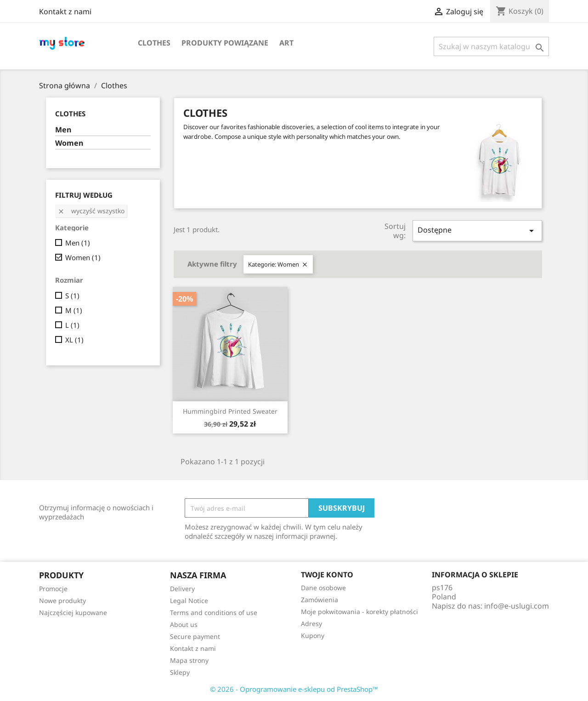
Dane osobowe (323, 588)
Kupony (313, 635)
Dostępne (477, 231)
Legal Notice (189, 601)
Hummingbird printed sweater (230, 411)
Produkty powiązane (225, 43)
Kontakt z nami (65, 11)
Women (69, 143)
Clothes (154, 43)
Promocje (53, 589)
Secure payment (195, 636)
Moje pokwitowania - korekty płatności (359, 612)
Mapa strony (189, 660)
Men (63, 130)
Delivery (182, 589)
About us (184, 624)
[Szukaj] (491, 46)
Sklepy (180, 672)
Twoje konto (327, 575)
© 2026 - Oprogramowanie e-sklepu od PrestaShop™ (294, 689)
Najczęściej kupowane (73, 613)
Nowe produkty (62, 601)
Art (286, 43)
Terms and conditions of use (214, 613)
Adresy (311, 624)
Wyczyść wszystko (91, 211)
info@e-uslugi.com (517, 606)
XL (74, 340)
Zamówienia (319, 600)
